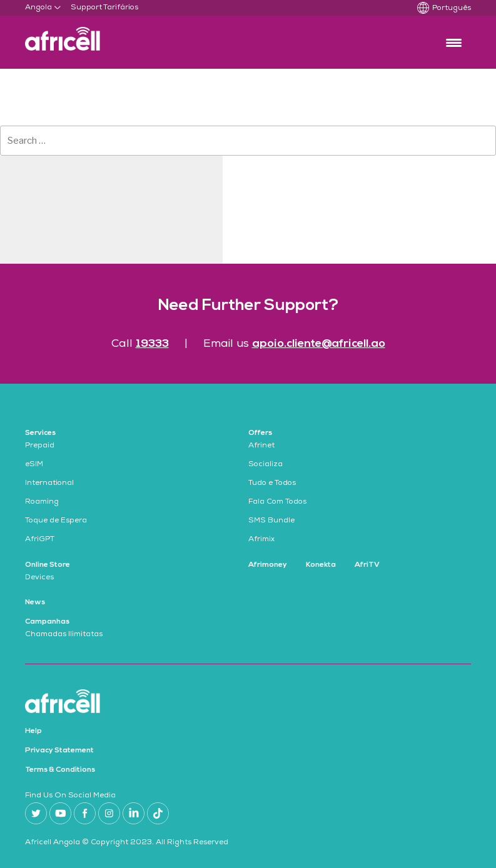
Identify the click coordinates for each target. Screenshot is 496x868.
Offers (260, 433)
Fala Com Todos (277, 502)
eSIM (34, 465)
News (35, 602)
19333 (152, 344)
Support (86, 8)
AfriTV (367, 565)
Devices (39, 578)
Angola (38, 8)
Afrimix (261, 540)
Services (40, 433)
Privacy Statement (59, 751)
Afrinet (261, 446)
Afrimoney (268, 565)
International (49, 484)
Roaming (42, 502)
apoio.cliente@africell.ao (319, 344)
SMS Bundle (271, 521)
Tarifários (121, 8)
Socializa (266, 465)
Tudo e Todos (272, 484)
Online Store (48, 565)
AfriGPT (40, 540)
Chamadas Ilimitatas (64, 635)
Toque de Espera (56, 521)
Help (33, 731)
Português (452, 9)
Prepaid (40, 446)
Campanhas (47, 622)
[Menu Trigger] (454, 42)
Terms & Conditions (60, 770)
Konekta (321, 565)
